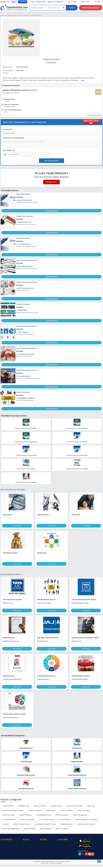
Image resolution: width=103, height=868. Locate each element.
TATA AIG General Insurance (12, 601)
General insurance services (27, 260)
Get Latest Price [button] (51, 63)
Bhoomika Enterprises (26, 266)
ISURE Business (42, 643)
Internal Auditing (45, 832)
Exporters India (14, 8)
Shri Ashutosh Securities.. (27, 354)
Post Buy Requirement (91, 8)
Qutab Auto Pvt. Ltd (25, 222)
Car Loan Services (65, 823)
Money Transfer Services (22, 827)
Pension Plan (76, 515)
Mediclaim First (8, 604)
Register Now (51, 182)
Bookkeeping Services (44, 818)
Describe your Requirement (14, 138)
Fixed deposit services (10, 553)
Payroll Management (80, 818)
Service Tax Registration (11, 832)
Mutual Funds (42, 553)
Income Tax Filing (8, 818)
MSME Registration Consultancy (86, 823)
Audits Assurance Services (86, 827)
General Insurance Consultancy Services (85, 639)
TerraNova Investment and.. (12, 681)
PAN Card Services (62, 818)
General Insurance (36, 15)
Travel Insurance (8, 809)
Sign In (14, 2)
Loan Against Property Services (45, 827)
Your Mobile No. (9, 150)
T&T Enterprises (24, 332)
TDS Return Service (9, 823)
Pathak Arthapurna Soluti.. (80, 604)
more (83, 80)
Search (72, 8)
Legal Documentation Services (13, 814)
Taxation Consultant (35, 814)
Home (2, 15)
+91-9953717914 (38, 2)
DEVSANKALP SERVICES (26, 398)
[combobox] (7, 154)
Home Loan (91, 809)
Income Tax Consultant (74, 809)
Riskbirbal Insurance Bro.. (11, 643)
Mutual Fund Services (27, 823)
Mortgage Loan (23, 809)
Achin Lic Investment (25, 200)
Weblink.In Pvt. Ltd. (53, 865)
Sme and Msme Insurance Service (14, 717)
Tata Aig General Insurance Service (84, 601)
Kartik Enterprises (43, 681)
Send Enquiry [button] (51, 211)
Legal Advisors (51, 814)
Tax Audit (6, 827)
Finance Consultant (40, 809)
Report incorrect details (94, 115)
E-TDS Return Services (47, 823)
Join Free (23, 2)
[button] (64, 8)
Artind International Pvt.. (11, 720)
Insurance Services (11, 15)
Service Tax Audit (61, 832)
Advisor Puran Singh (44, 604)
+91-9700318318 (55, 2)
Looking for (8, 129)
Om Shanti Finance (24, 244)
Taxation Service (56, 809)
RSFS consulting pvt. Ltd (26, 288)
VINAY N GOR (23, 310)
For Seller (86, 2)
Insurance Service (23, 15)
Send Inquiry (17, 526)
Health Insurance (43, 515)
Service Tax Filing (83, 814)
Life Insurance (7, 515)
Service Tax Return (67, 814)
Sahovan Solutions (24, 376)
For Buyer (73, 2)
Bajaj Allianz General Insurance (48, 639)
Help (97, 2)
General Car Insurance (25, 216)
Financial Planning (29, 832)
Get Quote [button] (20, 197)
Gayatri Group (76, 643)
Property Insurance (25, 818)
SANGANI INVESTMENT (80, 681)
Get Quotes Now (51, 161)
